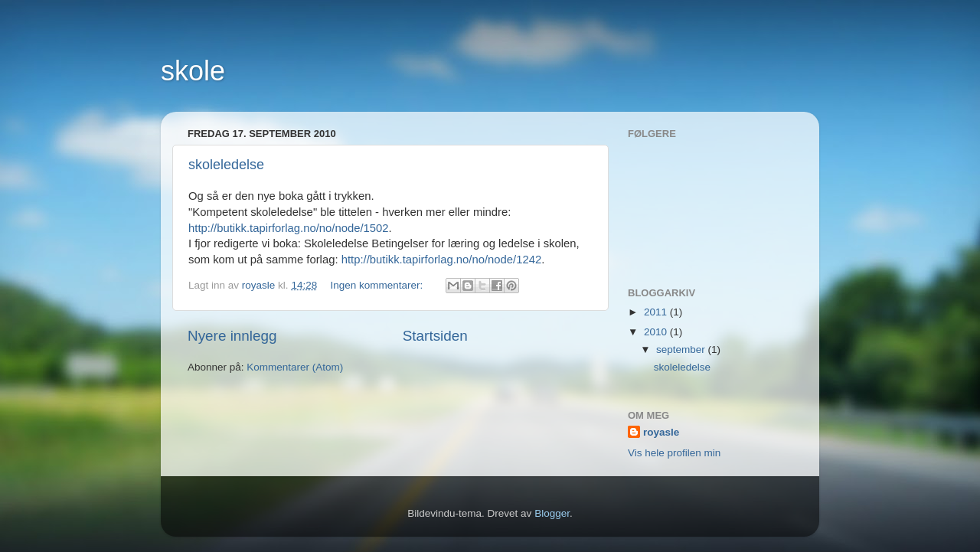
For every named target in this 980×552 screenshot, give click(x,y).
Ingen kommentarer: (378, 285)
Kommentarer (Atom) (295, 367)
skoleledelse (226, 165)
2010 (657, 332)
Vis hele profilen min (674, 453)
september (682, 349)
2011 (657, 312)
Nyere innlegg (232, 336)
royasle (661, 432)
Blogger (552, 513)
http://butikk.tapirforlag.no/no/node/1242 (442, 260)
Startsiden (435, 336)
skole (193, 71)
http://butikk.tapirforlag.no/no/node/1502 (289, 228)
